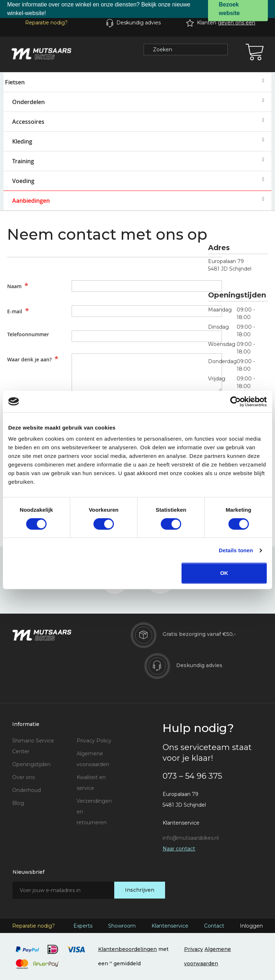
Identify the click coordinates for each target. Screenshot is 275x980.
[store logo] (41, 54)
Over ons (23, 777)
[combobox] (186, 50)
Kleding (22, 141)
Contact (214, 926)
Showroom (122, 926)
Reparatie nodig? (46, 23)
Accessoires (28, 122)
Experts (83, 926)
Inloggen (251, 926)
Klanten (226, 23)
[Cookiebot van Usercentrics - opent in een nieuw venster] (235, 402)
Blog (18, 803)
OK (224, 573)
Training (23, 161)
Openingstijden (31, 764)
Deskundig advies (139, 23)
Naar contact (179, 849)
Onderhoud (26, 790)
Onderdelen (28, 102)
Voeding (23, 181)
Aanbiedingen (31, 201)
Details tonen (236, 550)
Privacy (194, 949)
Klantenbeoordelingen (127, 949)
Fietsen (15, 82)
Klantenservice (170, 926)
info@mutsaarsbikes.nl (191, 838)
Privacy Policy (94, 741)
